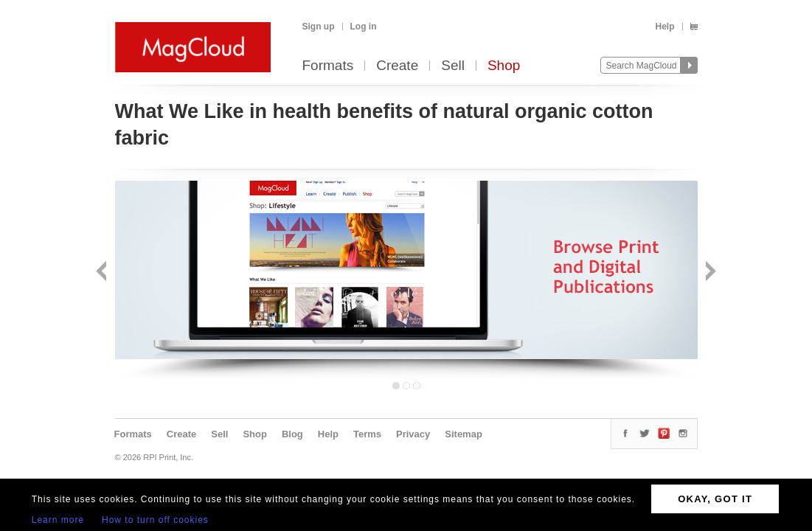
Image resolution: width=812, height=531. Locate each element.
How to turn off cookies (155, 520)
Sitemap (464, 434)
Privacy (413, 434)
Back (103, 273)
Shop (504, 66)
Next (709, 273)
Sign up (319, 27)
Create (397, 66)
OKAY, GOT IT (715, 499)
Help (664, 27)
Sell (453, 66)
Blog (292, 434)
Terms (367, 434)
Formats (328, 66)
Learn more (58, 520)
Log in (364, 27)
